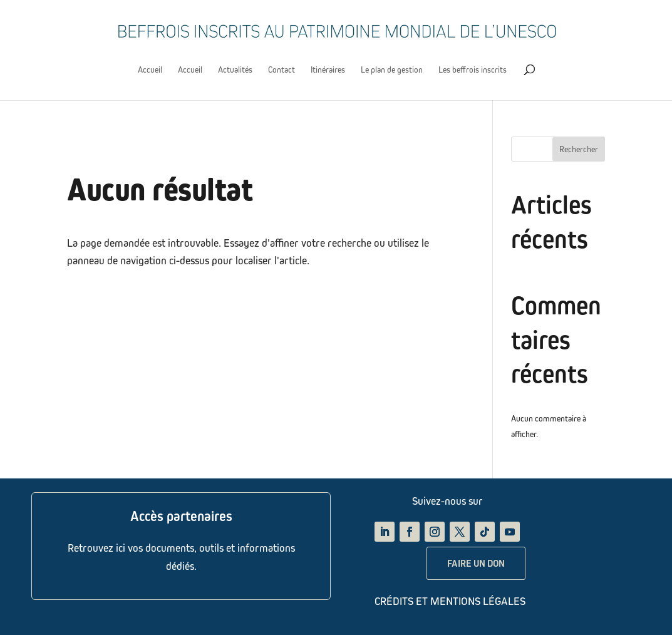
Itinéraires (328, 70)
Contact (282, 70)
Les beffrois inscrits (473, 70)
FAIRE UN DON (476, 563)
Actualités (235, 70)
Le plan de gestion (392, 70)
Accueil (150, 70)
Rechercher (579, 149)
